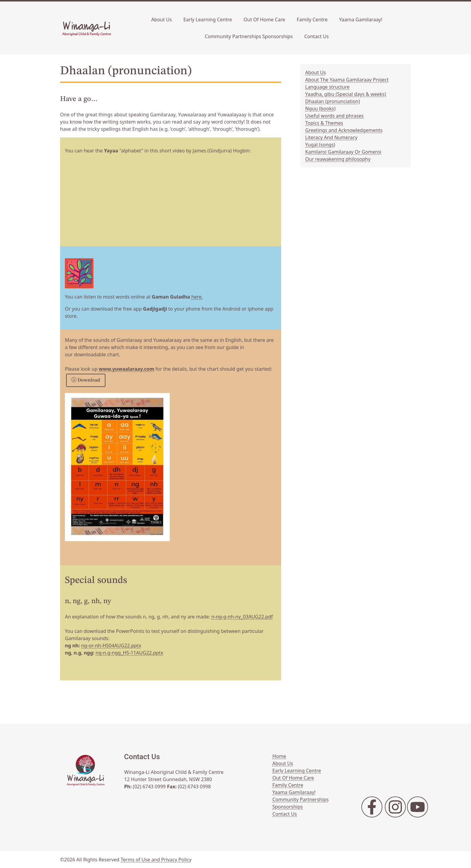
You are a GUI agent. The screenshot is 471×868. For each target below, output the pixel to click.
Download (86, 380)
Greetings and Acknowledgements (344, 130)
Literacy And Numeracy (331, 137)
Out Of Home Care (264, 20)
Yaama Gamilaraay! (361, 20)
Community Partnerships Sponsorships (249, 36)
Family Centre (312, 20)
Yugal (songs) (320, 145)
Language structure (327, 87)
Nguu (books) (320, 109)
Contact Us (316, 36)
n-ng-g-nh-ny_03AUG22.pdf (242, 617)
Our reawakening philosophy (338, 159)
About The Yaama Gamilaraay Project (347, 80)
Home (279, 756)
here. (197, 297)
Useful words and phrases (334, 116)
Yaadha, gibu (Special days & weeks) (346, 94)
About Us (161, 20)
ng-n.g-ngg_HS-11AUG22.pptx (129, 653)
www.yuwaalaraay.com (127, 369)
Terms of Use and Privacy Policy (156, 860)
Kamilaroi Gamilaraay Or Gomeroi (343, 152)
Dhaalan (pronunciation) (333, 101)
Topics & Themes (324, 123)
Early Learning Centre (208, 20)
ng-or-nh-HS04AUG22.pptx (111, 646)
